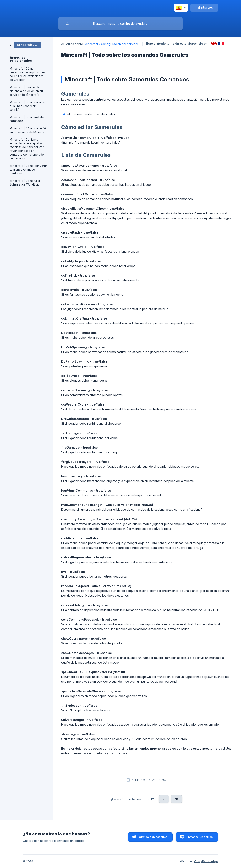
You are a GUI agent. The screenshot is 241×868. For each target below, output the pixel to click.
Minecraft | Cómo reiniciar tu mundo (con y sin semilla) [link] (27, 106)
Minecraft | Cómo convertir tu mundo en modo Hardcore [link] (28, 170)
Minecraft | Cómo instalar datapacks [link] (27, 119)
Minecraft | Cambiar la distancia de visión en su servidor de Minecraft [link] (26, 91)
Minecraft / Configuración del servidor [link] (112, 44)
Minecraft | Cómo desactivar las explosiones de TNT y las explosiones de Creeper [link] (27, 74)
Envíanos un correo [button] (200, 837)
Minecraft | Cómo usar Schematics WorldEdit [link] (25, 183)
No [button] (177, 799)
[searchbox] (120, 24)
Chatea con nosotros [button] (153, 837)
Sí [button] (164, 799)
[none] (181, 8)
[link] (25, 45)
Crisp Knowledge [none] (206, 861)
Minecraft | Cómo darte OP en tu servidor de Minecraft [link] (28, 130)
